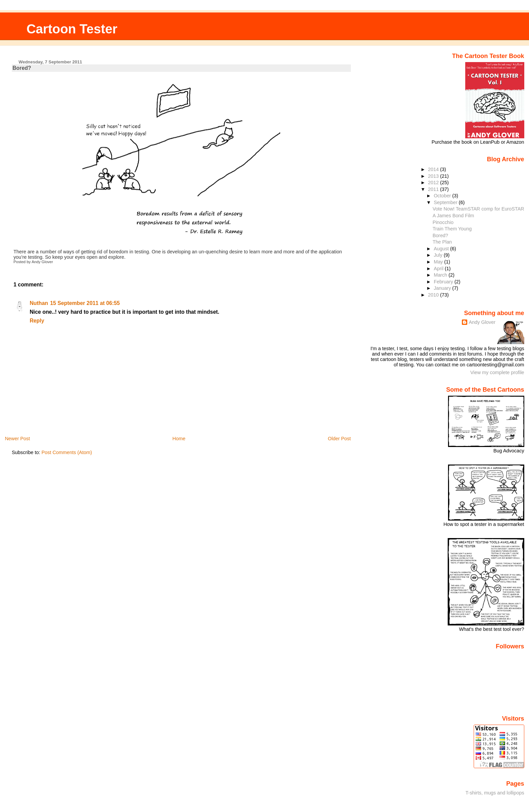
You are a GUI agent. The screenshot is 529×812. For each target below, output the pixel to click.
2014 (434, 169)
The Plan (442, 242)
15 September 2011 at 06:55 (85, 303)
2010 (434, 295)
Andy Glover (482, 322)
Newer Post (17, 439)
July (439, 255)
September (446, 202)
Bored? (22, 68)
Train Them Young (452, 229)
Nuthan (39, 303)
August (442, 249)
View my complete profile (497, 372)
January (443, 288)
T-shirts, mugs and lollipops (495, 793)
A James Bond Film (453, 216)
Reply (37, 321)
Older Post (339, 439)
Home (179, 439)
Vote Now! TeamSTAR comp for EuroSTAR (478, 209)
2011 (434, 189)
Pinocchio (443, 222)
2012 (434, 183)
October (443, 196)
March (441, 275)
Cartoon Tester (72, 29)
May (439, 262)
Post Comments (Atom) (67, 452)
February (444, 282)
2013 (434, 176)
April (439, 269)
